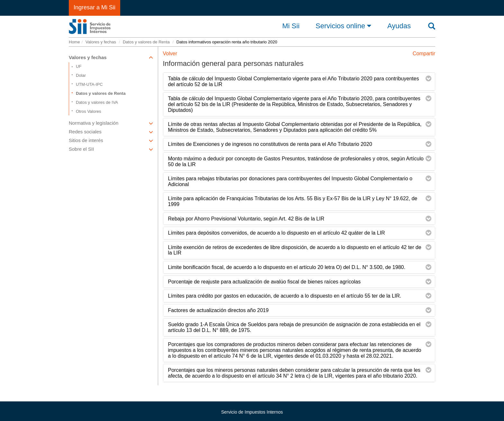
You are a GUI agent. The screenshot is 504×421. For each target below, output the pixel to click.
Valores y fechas (101, 42)
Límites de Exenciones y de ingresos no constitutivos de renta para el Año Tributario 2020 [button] (270, 144)
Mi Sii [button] (291, 26)
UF (79, 66)
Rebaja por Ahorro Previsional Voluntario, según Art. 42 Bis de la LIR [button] (246, 219)
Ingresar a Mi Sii (94, 7)
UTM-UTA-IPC (89, 84)
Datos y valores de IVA (97, 102)
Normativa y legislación (111, 123)
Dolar (81, 75)
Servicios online (343, 26)
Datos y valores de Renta (146, 42)
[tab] (299, 81)
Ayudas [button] (399, 26)
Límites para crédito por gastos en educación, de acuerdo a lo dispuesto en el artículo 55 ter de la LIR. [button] (285, 296)
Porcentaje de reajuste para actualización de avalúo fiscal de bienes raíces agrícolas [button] (264, 282)
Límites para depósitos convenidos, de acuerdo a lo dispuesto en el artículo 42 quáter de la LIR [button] (277, 233)
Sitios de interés (111, 140)
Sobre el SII (111, 149)
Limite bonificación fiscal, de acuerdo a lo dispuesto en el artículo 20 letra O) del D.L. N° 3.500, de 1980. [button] (287, 267)
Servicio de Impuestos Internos (252, 412)
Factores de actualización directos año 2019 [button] (218, 310)
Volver (170, 54)
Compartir (424, 54)
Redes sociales (111, 132)
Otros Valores (89, 111)
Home (74, 42)
